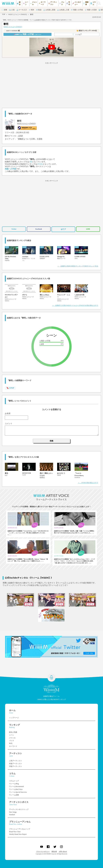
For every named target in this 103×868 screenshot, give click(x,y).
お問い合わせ (63, 851)
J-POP (20, 136)
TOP (3, 14)
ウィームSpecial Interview (18, 792)
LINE (88, 229)
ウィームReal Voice (16, 789)
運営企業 (54, 851)
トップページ (14, 718)
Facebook (39, 229)
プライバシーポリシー (43, 851)
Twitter (14, 229)
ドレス (12, 741)
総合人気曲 (13, 732)
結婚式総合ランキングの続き (19, 241)
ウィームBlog (14, 784)
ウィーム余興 (14, 795)
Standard (12, 815)
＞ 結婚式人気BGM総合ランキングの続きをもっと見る (78, 266)
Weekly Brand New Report (18, 834)
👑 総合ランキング (87, 31)
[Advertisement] (51, 85)
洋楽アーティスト (16, 766)
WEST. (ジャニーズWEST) (18, 14)
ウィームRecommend (16, 786)
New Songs (13, 812)
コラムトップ (14, 781)
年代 (11, 743)
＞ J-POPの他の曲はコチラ (88, 483)
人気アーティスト (16, 761)
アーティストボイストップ (19, 809)
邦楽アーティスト (16, 764)
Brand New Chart (15, 832)
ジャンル (12, 738)
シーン (12, 735)
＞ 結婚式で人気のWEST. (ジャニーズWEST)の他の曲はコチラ (75, 305)
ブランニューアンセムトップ (20, 829)
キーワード (13, 746)
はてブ (63, 229)
